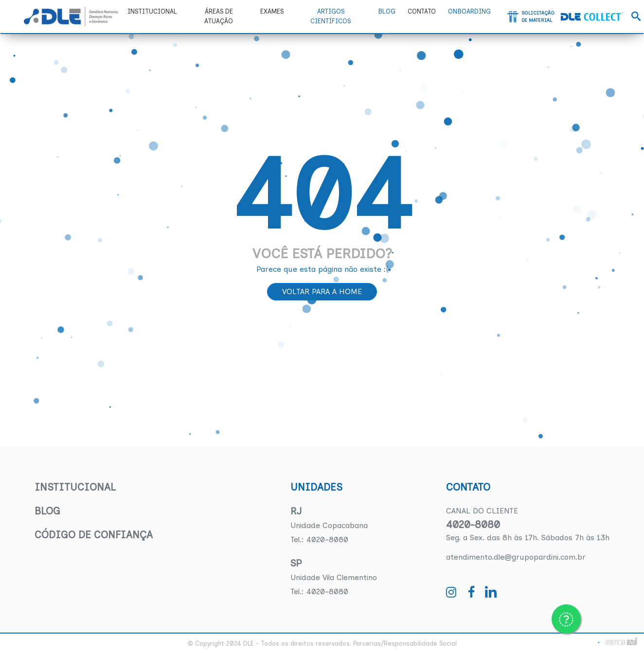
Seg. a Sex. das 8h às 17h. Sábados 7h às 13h (528, 538)
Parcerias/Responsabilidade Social (405, 644)
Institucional (75, 487)
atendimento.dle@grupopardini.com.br (516, 557)
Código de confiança (94, 535)
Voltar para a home (322, 291)
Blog (47, 511)
